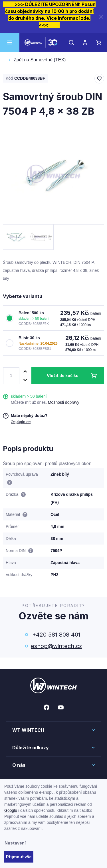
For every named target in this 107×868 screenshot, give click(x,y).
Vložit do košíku (63, 376)
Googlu (11, 810)
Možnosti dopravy (64, 402)
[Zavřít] (101, 16)
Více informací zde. (68, 18)
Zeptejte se (21, 422)
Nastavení (15, 843)
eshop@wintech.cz (56, 646)
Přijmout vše (19, 857)
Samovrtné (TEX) (40, 60)
